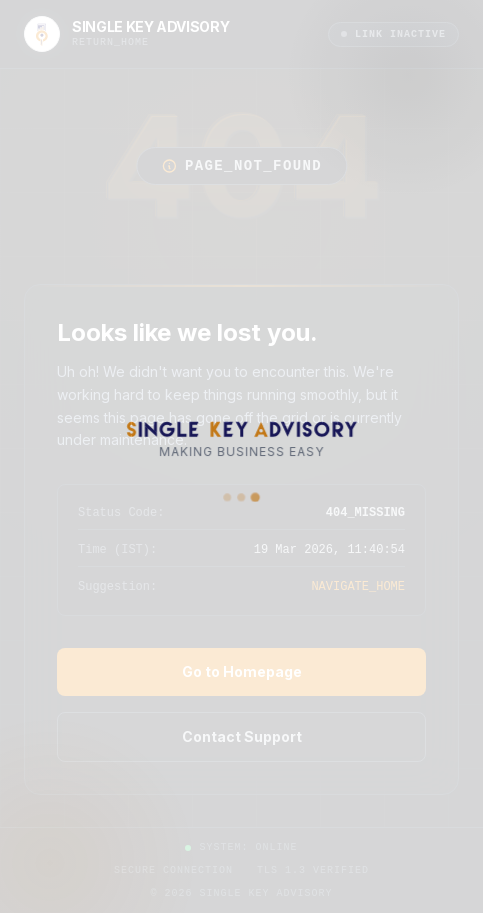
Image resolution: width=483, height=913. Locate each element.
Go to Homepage (242, 671)
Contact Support (242, 736)
